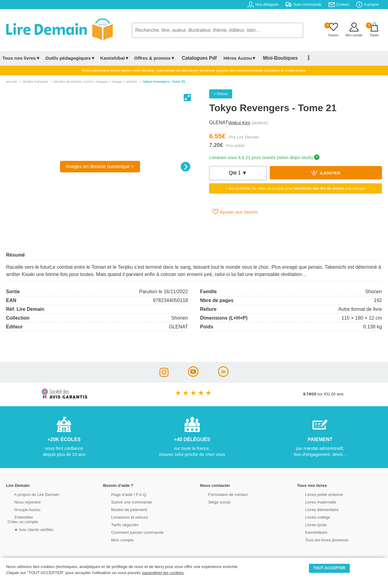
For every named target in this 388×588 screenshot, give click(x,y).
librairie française (35, 81)
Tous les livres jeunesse (319, 539)
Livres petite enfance (316, 494)
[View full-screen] (187, 98)
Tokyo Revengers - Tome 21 (164, 81)
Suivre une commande (124, 502)
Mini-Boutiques (273, 58)
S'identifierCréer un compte (22, 519)
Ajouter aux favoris (235, 212)
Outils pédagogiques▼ (70, 58)
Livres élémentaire (314, 509)
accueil (11, 81)
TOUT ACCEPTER (329, 568)
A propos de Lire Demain (29, 494)
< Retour (221, 94)
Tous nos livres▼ (21, 58)
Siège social (212, 502)
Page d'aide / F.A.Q (121, 494)
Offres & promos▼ (155, 58)
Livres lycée (309, 524)
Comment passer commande (129, 532)
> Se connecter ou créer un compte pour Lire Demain (296, 188)
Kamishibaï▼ (115, 58)
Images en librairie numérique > (100, 166)
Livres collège (310, 517)
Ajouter (326, 173)
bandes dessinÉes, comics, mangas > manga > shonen (96, 81)
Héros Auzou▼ (235, 58)
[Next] (186, 167)
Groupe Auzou (20, 509)
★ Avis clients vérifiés (26, 529)
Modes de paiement (122, 509)
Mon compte (115, 539)
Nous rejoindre (20, 502)
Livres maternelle (313, 502)
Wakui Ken (239, 123)
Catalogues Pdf (197, 58)
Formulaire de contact (220, 494)
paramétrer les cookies (163, 573)
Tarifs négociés (117, 524)
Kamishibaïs (309, 532)
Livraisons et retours (122, 517)
